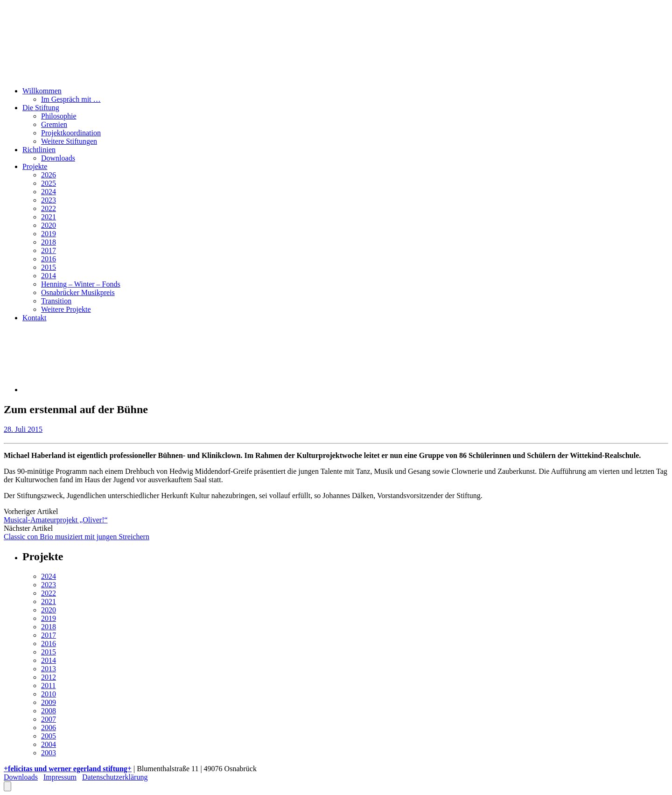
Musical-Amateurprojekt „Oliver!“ (56, 520)
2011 (48, 686)
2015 (49, 267)
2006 (49, 728)
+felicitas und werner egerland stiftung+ (68, 769)
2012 (49, 677)
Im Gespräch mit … (71, 99)
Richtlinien (39, 150)
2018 (49, 242)
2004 (49, 744)
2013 (49, 669)
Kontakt (35, 318)
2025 (49, 183)
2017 (49, 250)
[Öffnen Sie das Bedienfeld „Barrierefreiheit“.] (7, 786)
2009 (49, 702)
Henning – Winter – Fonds (81, 284)
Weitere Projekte (66, 309)
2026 (49, 175)
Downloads (58, 158)
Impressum (60, 777)
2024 (49, 192)
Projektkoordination (71, 133)
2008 (49, 711)
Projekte (35, 166)
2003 (49, 753)
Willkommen (42, 91)
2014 (49, 276)
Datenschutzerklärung (115, 777)
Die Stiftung (41, 108)
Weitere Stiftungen (69, 141)
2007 (49, 719)
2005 (49, 736)
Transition (56, 301)
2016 (49, 259)
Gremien (54, 124)
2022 (49, 208)
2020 (49, 225)
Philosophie (59, 116)
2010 (49, 694)
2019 (49, 234)
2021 (49, 217)
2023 (49, 200)
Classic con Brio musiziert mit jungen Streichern (77, 537)
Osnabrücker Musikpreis (78, 292)
